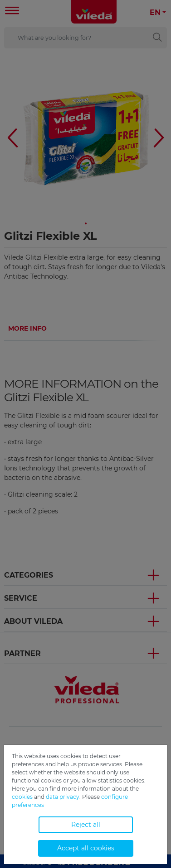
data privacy (63, 797)
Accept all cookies (86, 848)
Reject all (86, 825)
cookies (22, 797)
